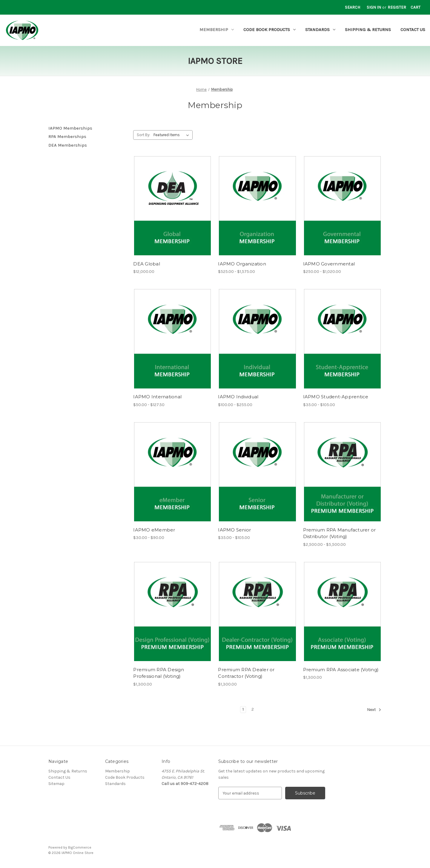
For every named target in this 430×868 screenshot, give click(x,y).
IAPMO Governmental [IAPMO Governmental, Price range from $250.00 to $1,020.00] (329, 264)
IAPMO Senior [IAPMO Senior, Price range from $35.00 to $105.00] (234, 530)
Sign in (374, 7)
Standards (320, 30)
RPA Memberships (67, 136)
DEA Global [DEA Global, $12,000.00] (147, 264)
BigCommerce (80, 847)
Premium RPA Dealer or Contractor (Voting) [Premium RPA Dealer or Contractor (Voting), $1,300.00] (246, 673)
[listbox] (172, 135)
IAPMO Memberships (70, 128)
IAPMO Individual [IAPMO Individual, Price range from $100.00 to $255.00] (238, 397)
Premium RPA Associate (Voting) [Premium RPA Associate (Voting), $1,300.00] (341, 670)
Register (397, 7)
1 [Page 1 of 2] (243, 709)
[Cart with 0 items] (416, 7)
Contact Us (413, 30)
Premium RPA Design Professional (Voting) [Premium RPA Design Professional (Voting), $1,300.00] (159, 673)
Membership (217, 30)
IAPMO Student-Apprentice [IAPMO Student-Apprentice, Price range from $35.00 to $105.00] (336, 397)
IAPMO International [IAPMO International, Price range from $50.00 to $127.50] (157, 397)
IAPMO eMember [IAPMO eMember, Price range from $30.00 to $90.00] (154, 530)
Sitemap (56, 784)
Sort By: (143, 135)
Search (353, 7)
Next (374, 710)
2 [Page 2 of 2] (253, 709)
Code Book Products (269, 30)
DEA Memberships (68, 145)
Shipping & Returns (368, 30)
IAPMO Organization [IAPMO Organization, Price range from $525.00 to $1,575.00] (242, 264)
